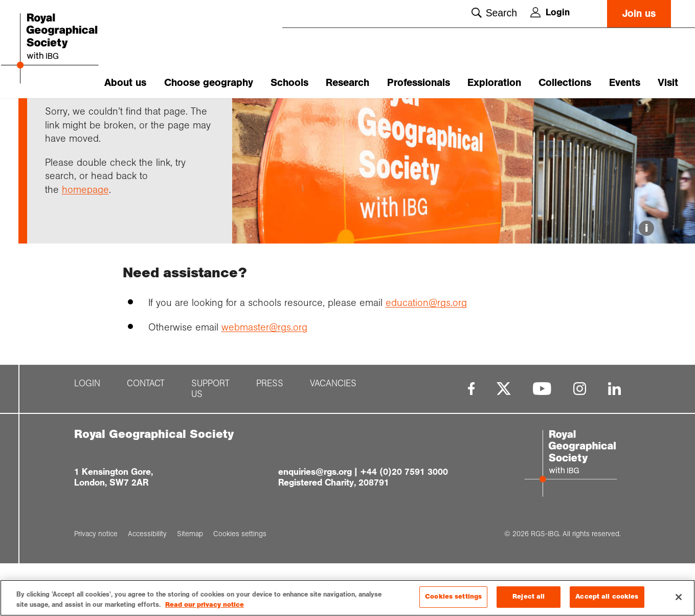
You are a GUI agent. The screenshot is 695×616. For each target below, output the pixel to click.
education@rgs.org (426, 362)
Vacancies (333, 443)
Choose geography (209, 83)
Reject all (529, 597)
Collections (565, 83)
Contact (146, 443)
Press (270, 443)
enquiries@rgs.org (315, 531)
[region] (347, 598)
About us (125, 83)
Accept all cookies (607, 597)
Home (55, 116)
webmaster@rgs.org (264, 386)
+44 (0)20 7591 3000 (404, 531)
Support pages (98, 116)
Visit (668, 83)
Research (347, 83)
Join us (639, 14)
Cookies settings (453, 597)
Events (625, 83)
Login (550, 12)
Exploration (494, 83)
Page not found (157, 116)
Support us (210, 448)
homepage (85, 249)
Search (494, 13)
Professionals (419, 83)
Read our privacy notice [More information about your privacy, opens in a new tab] (205, 605)
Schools (289, 83)
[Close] (679, 597)
